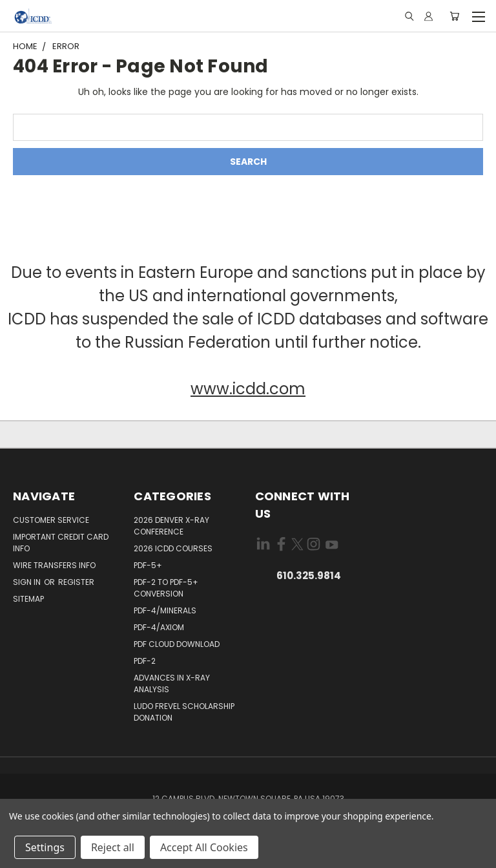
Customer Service (51, 520)
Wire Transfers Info (54, 565)
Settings (45, 847)
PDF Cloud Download (177, 644)
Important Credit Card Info (61, 543)
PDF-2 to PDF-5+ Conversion (166, 588)
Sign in (28, 582)
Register (76, 582)
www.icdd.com (248, 389)
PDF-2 (145, 661)
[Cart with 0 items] (454, 16)
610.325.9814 (309, 576)
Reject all (113, 847)
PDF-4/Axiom (159, 627)
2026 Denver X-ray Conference (171, 526)
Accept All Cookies (204, 847)
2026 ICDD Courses (173, 548)
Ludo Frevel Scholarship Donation (184, 712)
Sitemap (28, 599)
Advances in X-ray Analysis (172, 683)
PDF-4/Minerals (165, 610)
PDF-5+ (148, 565)
